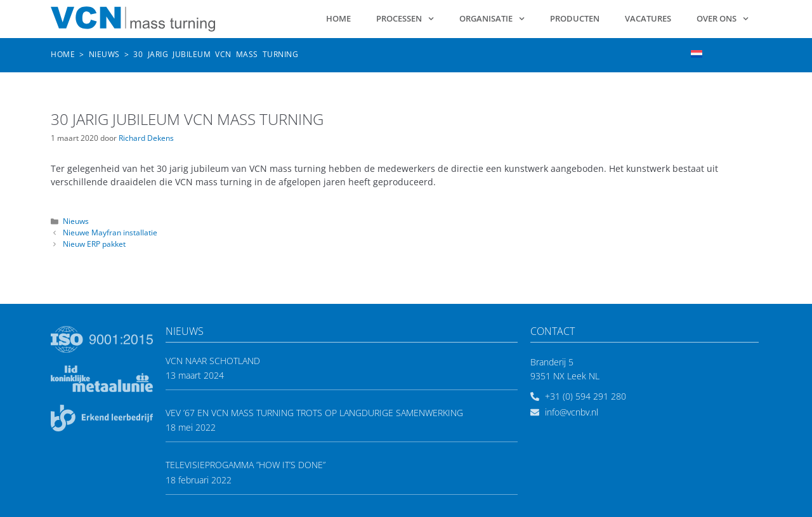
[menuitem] (697, 54)
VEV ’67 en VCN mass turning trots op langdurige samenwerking (314, 413)
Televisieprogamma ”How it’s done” (246, 465)
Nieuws (104, 54)
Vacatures (648, 18)
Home (338, 18)
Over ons (723, 19)
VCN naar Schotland (213, 361)
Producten (575, 18)
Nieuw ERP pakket (94, 244)
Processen (405, 19)
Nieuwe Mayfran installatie (110, 232)
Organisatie (492, 19)
